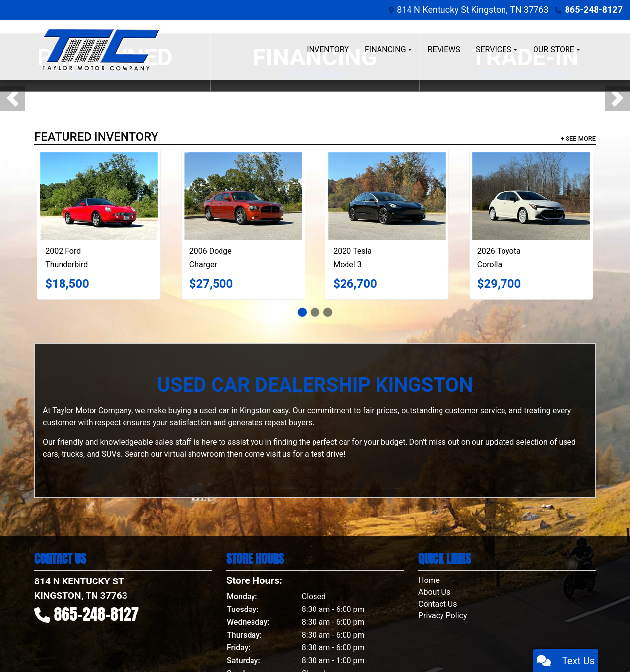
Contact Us (438, 604)
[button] (13, 98)
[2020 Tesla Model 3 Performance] (387, 196)
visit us (279, 454)
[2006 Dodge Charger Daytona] (243, 196)
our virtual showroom (188, 454)
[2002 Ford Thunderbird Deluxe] (99, 196)
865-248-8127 (594, 10)
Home (429, 580)
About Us (434, 592)
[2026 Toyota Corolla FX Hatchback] (531, 196)
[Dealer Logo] (101, 50)
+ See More (578, 138)
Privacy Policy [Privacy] (443, 616)
